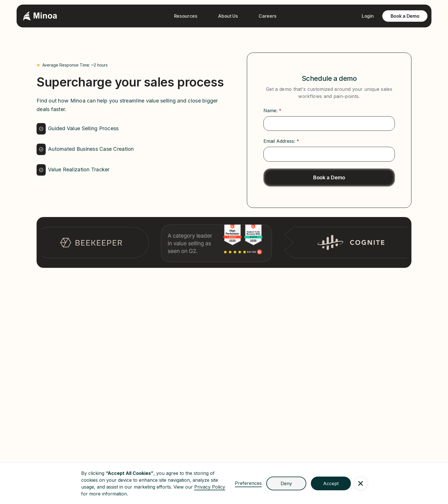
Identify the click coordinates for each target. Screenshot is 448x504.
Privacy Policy (210, 487)
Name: (272, 111)
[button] (361, 483)
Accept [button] (331, 483)
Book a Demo (405, 16)
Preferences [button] (248, 483)
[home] (40, 16)
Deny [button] (286, 483)
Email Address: (281, 141)
